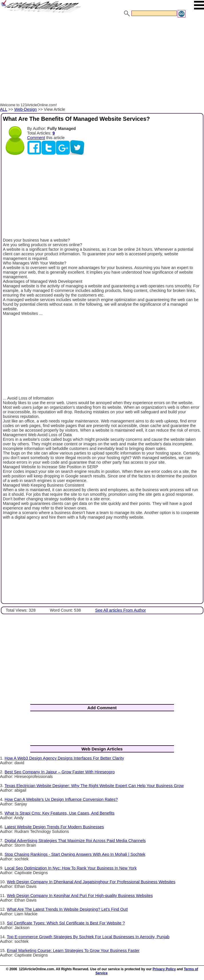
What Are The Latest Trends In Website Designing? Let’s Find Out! (67, 909)
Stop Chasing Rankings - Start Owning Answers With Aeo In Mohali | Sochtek (75, 854)
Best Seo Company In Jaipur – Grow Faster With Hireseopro (60, 772)
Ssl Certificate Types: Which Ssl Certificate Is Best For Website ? (66, 923)
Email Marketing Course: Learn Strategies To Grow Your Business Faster (73, 951)
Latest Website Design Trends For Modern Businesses (54, 827)
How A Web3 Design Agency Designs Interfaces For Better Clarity (64, 758)
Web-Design (26, 109)
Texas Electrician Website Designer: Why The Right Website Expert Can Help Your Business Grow (94, 786)
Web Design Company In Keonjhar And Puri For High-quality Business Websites (80, 896)
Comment (36, 138)
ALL (4, 109)
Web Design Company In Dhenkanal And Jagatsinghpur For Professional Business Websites (91, 882)
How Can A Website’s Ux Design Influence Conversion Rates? (61, 799)
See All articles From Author (121, 610)
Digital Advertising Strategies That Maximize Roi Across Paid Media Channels (75, 841)
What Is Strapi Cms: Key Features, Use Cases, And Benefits (60, 813)
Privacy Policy (164, 969)
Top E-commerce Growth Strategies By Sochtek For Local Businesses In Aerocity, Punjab (88, 937)
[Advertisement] (102, 61)
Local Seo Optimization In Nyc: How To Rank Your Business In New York (71, 868)
